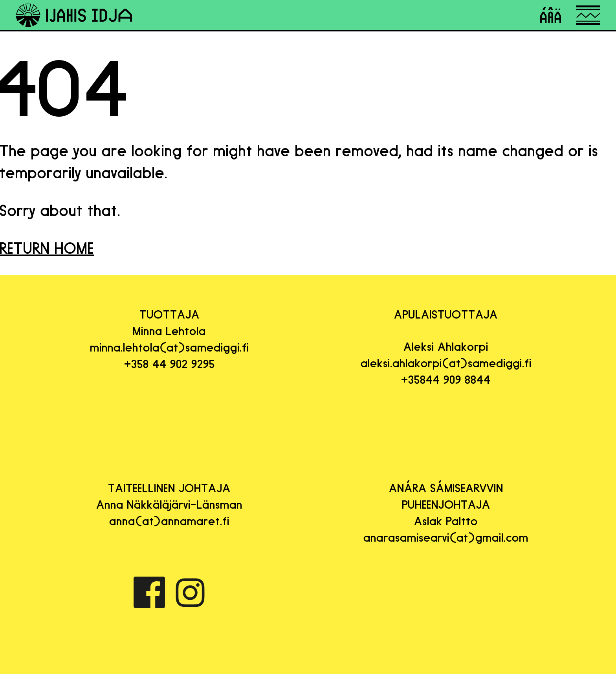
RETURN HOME (47, 248)
